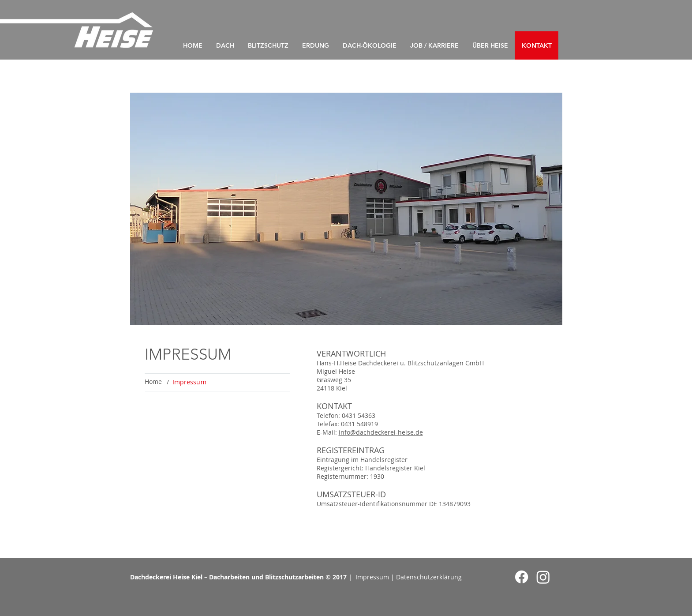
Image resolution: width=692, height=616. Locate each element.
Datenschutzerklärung (429, 577)
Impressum (372, 577)
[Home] (153, 382)
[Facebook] (522, 577)
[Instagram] (543, 577)
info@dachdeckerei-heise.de (381, 432)
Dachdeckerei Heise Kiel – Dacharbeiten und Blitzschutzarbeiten (228, 577)
